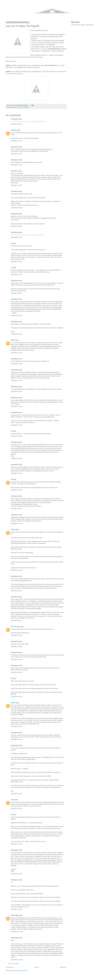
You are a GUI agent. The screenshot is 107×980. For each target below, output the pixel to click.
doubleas (14, 130)
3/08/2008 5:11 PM (16, 524)
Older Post (63, 967)
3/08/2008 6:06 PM (16, 726)
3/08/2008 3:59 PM (16, 208)
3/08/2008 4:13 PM (16, 353)
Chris (13, 800)
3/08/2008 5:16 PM (16, 570)
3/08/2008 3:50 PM (16, 141)
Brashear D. (14, 107)
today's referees (17, 74)
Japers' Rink (90, 25)
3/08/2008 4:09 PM (16, 316)
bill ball (13, 530)
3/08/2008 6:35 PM (16, 739)
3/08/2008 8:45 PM (16, 874)
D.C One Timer (15, 627)
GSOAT (13, 340)
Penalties (26, 107)
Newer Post (10, 967)
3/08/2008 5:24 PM (16, 591)
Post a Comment (14, 964)
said (52, 65)
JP (12, 243)
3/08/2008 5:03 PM (16, 490)
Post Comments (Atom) (21, 971)
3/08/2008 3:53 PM (16, 185)
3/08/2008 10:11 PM (17, 932)
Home (37, 967)
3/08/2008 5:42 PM (16, 621)
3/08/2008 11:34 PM (17, 960)
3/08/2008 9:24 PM (16, 909)
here (76, 25)
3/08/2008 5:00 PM (16, 473)
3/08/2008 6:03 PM (16, 647)
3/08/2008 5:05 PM (16, 509)
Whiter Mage (15, 915)
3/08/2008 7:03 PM (16, 844)
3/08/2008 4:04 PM (16, 275)
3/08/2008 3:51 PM (16, 165)
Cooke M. (21, 107)
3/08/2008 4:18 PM (16, 364)
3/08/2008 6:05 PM (16, 697)
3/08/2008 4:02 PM (16, 237)
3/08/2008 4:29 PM (16, 392)
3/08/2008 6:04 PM (16, 660)
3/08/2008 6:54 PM (16, 809)
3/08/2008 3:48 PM (16, 124)
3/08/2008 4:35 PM (16, 406)
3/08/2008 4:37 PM (16, 425)
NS (12, 479)
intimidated (14, 291)
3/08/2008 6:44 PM (16, 794)
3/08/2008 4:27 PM (16, 381)
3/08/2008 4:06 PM (16, 293)
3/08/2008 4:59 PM (16, 459)
